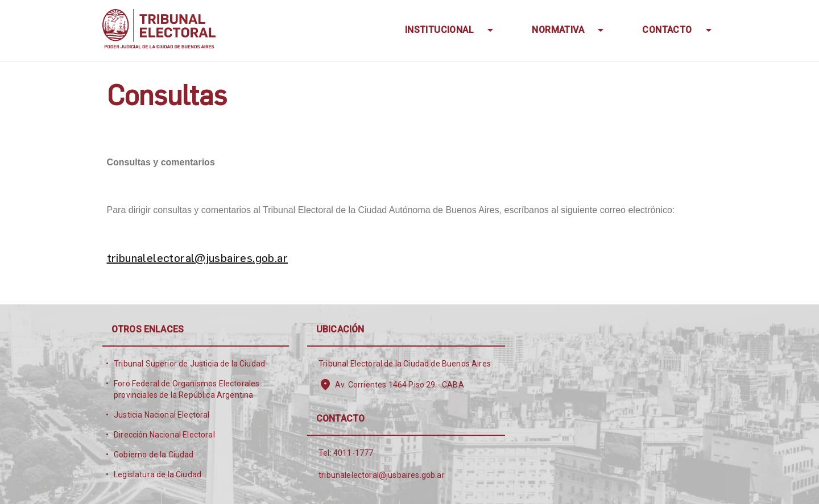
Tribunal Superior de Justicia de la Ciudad (189, 364)
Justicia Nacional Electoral (162, 415)
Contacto (668, 30)
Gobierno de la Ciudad (154, 455)
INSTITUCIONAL (441, 30)
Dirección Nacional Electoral (164, 435)
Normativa (559, 30)
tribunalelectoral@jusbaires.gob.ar (198, 257)
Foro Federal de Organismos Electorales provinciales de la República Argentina (187, 389)
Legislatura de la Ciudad (158, 474)
